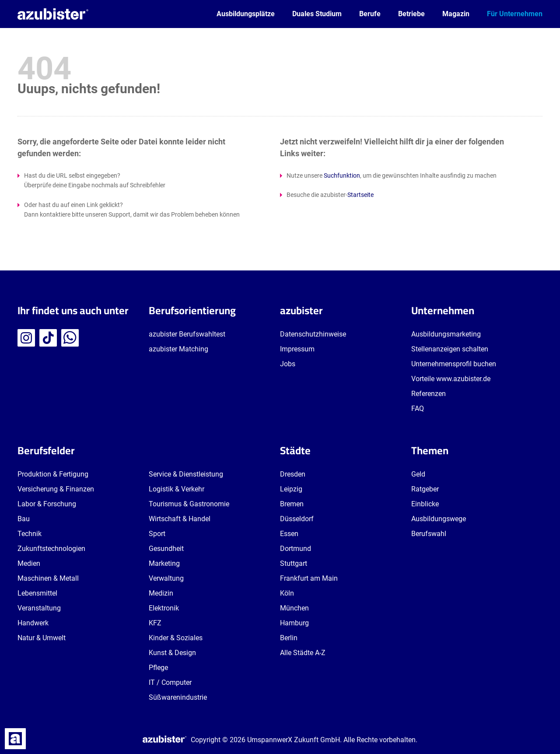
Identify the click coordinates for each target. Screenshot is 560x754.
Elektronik (164, 608)
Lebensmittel (37, 593)
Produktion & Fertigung (53, 474)
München (294, 608)
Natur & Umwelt (42, 638)
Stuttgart (294, 563)
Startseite (360, 195)
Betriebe (411, 14)
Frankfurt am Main (309, 578)
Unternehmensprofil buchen (454, 364)
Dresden (293, 474)
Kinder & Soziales (176, 638)
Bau (24, 519)
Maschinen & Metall (48, 578)
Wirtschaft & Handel (180, 519)
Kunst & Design (172, 653)
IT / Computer (170, 682)
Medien (29, 563)
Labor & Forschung (47, 504)
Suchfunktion (342, 175)
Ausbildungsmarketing (446, 334)
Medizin (161, 593)
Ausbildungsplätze (246, 14)
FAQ (418, 409)
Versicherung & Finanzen (56, 489)
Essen (289, 534)
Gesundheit (166, 549)
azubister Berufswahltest (187, 334)
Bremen (292, 504)
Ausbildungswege (439, 519)
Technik (30, 534)
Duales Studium (317, 14)
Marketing (164, 563)
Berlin (289, 638)
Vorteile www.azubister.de (451, 379)
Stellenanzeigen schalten (450, 349)
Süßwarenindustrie (178, 697)
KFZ (155, 623)
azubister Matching (178, 349)
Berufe (370, 14)
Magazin (456, 14)
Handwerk (33, 623)
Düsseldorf (297, 519)
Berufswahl (429, 534)
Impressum (297, 349)
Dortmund (296, 549)
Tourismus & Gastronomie (189, 504)
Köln (287, 593)
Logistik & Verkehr (177, 489)
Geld (418, 474)
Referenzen (429, 394)
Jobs (288, 364)
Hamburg (294, 623)
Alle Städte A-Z (303, 653)
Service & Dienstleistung (186, 474)
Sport (157, 534)
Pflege (158, 668)
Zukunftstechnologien (51, 549)
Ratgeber (425, 489)
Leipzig (291, 489)
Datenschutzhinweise (313, 334)
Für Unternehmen (515, 14)
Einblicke (425, 504)
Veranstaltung (39, 608)
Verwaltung (166, 578)
